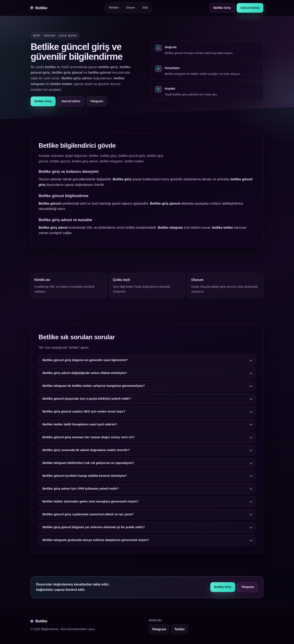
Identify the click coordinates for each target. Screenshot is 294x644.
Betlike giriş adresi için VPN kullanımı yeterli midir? (81, 491)
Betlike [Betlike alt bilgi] (39, 621)
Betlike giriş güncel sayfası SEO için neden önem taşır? (84, 414)
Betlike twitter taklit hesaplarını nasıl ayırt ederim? (80, 427)
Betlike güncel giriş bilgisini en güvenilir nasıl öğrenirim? (85, 362)
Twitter (180, 629)
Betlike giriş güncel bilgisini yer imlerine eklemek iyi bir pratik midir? (94, 529)
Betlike (39, 8)
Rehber (114, 8)
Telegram (97, 101)
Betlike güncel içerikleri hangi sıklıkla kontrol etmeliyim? (85, 478)
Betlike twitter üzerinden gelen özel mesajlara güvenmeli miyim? (90, 504)
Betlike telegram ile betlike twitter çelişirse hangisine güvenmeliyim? (94, 388)
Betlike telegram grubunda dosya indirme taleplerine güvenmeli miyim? (96, 542)
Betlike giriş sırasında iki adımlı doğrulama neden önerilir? (86, 452)
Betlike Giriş (222, 8)
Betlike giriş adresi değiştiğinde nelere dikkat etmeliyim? (85, 375)
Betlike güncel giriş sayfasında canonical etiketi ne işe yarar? (88, 517)
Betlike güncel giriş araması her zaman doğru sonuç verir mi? (88, 439)
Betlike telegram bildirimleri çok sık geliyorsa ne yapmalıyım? (88, 465)
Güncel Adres (250, 8)
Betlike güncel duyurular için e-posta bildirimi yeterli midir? (87, 401)
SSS (145, 8)
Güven (131, 8)
